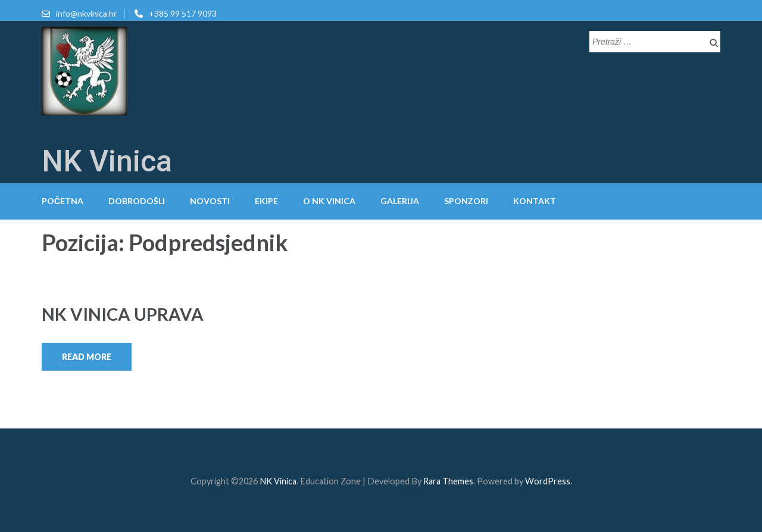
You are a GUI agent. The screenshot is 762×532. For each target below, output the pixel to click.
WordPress (548, 481)
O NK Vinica (329, 201)
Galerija (400, 201)
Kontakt (535, 201)
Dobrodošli (137, 201)
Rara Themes (448, 481)
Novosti (210, 201)
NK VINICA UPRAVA (123, 314)
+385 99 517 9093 (183, 13)
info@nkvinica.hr (86, 13)
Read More (87, 357)
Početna (63, 201)
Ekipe (266, 201)
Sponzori (466, 201)
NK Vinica (107, 161)
